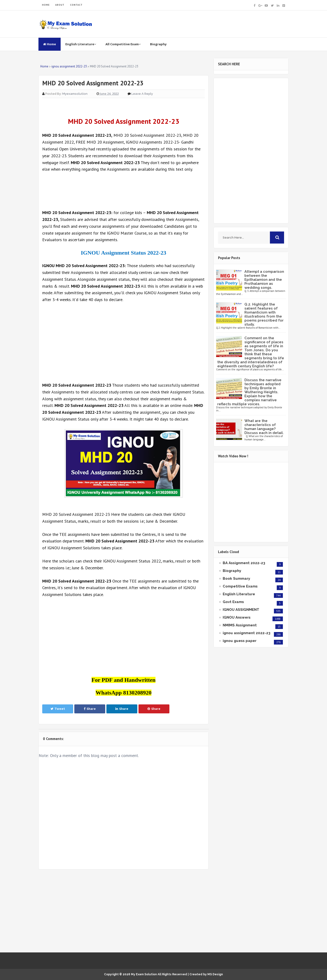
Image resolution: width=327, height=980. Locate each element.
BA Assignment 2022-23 (244, 563)
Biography (158, 44)
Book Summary (236, 579)
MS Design (215, 974)
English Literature (81, 44)
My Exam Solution (144, 974)
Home (50, 44)
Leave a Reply (142, 94)
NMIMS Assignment (240, 625)
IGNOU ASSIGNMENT (241, 610)
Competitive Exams (240, 586)
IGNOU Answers (237, 617)
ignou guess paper (240, 641)
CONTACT (76, 5)
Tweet (58, 709)
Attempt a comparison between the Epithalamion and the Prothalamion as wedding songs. (264, 280)
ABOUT (60, 5)
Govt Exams (233, 602)
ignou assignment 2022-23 (247, 633)
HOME (46, 5)
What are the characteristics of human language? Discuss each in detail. (264, 427)
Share (90, 709)
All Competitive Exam (123, 44)
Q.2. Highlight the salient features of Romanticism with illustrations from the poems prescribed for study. (264, 314)
